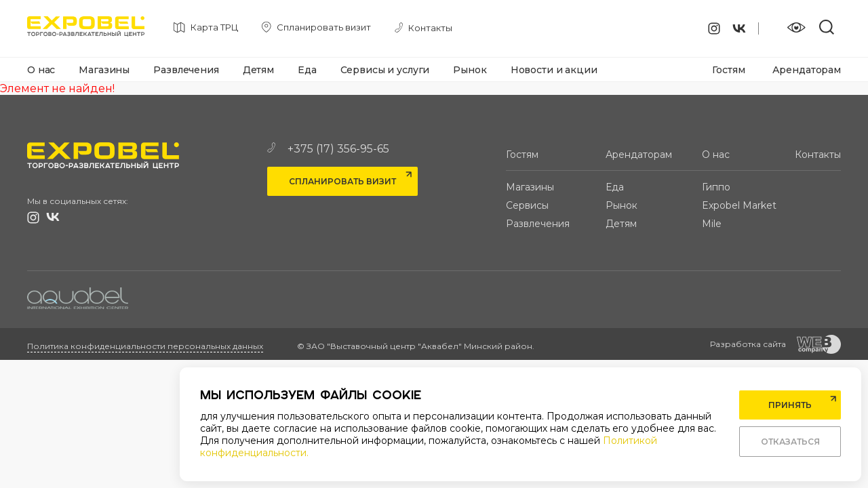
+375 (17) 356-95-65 (328, 149)
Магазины (104, 70)
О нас (41, 70)
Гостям (728, 70)
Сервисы (527, 205)
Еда (307, 70)
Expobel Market (739, 205)
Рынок (470, 70)
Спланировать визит (342, 181)
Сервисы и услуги (385, 70)
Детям (258, 70)
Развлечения (186, 70)
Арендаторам (807, 70)
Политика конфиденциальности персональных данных (145, 346)
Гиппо (716, 187)
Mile (712, 224)
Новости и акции (554, 70)
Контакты (818, 155)
